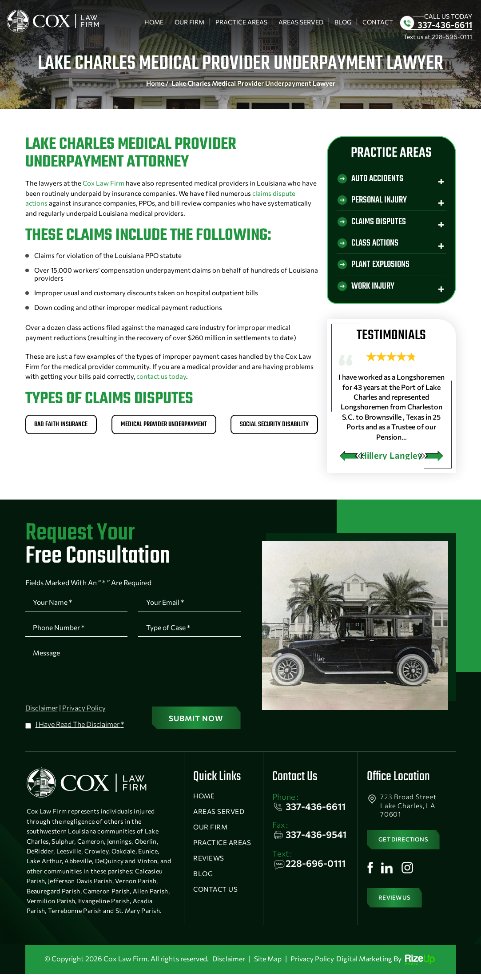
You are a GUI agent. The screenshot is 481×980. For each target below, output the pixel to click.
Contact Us (215, 896)
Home (154, 22)
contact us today (161, 376)
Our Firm (189, 22)
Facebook (370, 880)
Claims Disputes (380, 223)
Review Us (396, 910)
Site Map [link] (268, 965)
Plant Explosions (382, 267)
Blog (343, 22)
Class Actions (376, 245)
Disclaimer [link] (228, 965)
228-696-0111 (452, 37)
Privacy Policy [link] (312, 965)
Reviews (209, 865)
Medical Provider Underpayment (164, 426)
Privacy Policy (85, 713)
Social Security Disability (272, 426)
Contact (378, 22)
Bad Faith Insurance (64, 426)
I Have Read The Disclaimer (80, 729)
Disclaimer (42, 713)
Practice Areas (241, 22)
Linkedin (387, 880)
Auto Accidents (378, 179)
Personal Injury (381, 201)
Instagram (408, 880)
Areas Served (301, 22)
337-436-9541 (316, 841)
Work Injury (374, 289)
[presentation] (352, 459)
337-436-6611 (445, 25)
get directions (406, 849)
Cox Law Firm (103, 183)
